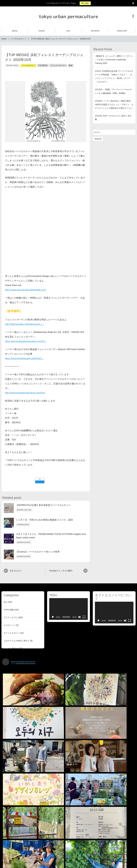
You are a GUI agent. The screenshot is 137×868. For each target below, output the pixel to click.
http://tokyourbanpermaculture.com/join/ (25, 393)
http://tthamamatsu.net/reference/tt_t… (25, 324)
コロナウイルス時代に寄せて (17, 641)
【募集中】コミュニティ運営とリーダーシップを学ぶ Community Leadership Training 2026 (114, 60)
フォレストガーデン (58, 65)
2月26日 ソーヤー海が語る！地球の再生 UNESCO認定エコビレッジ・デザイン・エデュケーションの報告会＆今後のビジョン (114, 104)
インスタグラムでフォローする (69, 850)
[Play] (53, 617)
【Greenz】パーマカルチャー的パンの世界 (38, 552)
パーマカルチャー (28, 65)
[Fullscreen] (84, 617)
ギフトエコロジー (12, 633)
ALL (5, 602)
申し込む (85, 3)
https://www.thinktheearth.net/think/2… (24, 358)
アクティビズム (11, 617)
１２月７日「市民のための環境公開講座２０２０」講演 (44, 520)
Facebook (133, 16)
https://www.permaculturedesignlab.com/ (25, 290)
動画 (71, 65)
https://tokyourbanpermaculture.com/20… (26, 341)
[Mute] (79, 617)
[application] (68, 609)
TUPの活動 (9, 610)
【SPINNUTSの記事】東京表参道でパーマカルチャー (43, 505)
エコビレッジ (10, 625)
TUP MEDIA (43, 65)
